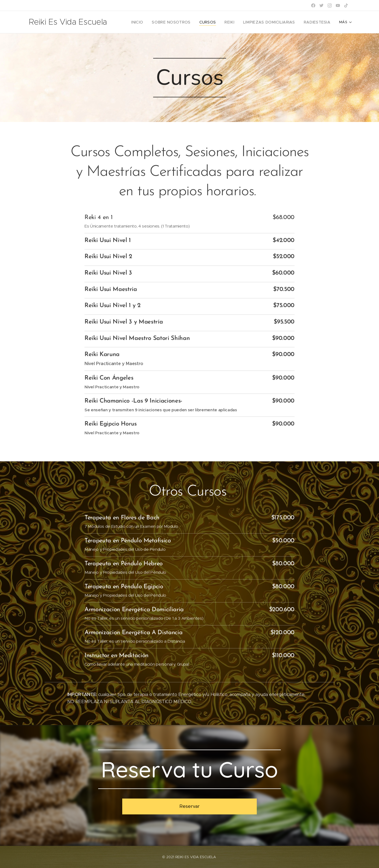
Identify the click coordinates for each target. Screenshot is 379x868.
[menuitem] (150, 22)
